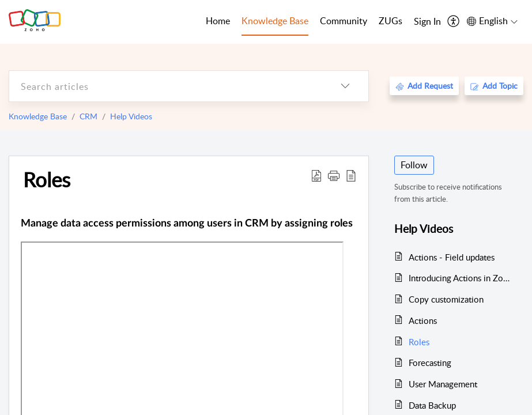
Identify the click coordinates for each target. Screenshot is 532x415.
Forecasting (430, 363)
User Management (443, 384)
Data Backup (432, 405)
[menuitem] (427, 22)
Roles (47, 179)
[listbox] (345, 86)
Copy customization (446, 299)
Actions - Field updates (452, 257)
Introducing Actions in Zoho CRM (460, 278)
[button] (334, 175)
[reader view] (351, 175)
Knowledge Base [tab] (275, 21)
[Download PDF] (316, 175)
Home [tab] (218, 21)
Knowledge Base (38, 116)
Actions (423, 320)
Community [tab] (344, 21)
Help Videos (131, 116)
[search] (166, 86)
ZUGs (390, 21)
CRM (88, 116)
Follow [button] (414, 165)
